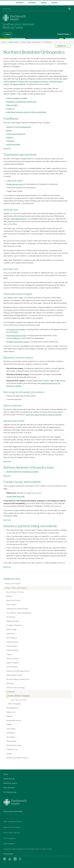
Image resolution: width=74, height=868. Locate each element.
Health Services (13, 42)
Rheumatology (11, 741)
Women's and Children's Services (17, 758)
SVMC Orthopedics (15, 704)
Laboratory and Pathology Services (18, 671)
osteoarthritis (26, 127)
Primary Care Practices (13, 584)
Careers (44, 3)
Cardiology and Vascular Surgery (17, 609)
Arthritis (9, 127)
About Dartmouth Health (13, 812)
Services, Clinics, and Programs (31, 42)
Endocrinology (11, 630)
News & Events (9, 788)
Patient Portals (63, 34)
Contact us (11, 109)
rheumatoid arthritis (18, 219)
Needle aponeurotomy (15, 184)
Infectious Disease (12, 659)
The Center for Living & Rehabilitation (19, 613)
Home (4, 42)
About (6, 774)
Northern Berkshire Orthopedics (19, 696)
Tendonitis (10, 141)
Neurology (10, 684)
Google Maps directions (15, 497)
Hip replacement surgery (16, 330)
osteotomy (17, 338)
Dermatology (11, 617)
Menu (8, 34)
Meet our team (12, 105)
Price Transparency (10, 838)
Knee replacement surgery (16, 336)
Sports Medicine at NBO (18, 700)
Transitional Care (12, 750)
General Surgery (12, 646)
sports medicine (19, 84)
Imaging (9, 655)
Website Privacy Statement (12, 833)
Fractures (10, 138)
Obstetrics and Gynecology (16, 688)
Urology (9, 754)
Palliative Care (11, 712)
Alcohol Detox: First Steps (15, 592)
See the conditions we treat (17, 98)
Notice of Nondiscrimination (12, 822)
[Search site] (35, 9)
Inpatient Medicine (13, 663)
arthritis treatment (10, 82)
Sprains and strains (13, 144)
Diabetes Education (13, 621)
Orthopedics (48, 42)
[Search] (70, 9)
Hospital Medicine (12, 650)
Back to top (7, 149)
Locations (32, 3)
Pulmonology (11, 729)
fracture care (23, 82)
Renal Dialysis (11, 737)
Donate (54, 3)
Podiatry (9, 725)
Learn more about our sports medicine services (43, 415)
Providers (20, 3)
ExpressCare (11, 634)
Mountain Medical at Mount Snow (18, 679)
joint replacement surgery (38, 82)
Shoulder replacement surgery (18, 342)
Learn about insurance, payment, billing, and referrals (26, 112)
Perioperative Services (14, 721)
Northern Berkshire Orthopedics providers (22, 472)
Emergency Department (15, 625)
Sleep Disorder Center (14, 745)
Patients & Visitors (10, 783)
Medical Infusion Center (14, 675)
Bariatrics (9, 596)
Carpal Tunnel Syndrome (16, 134)
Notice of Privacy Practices (12, 827)
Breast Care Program (13, 600)
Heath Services (9, 779)
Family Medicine (12, 638)
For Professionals (10, 792)
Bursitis (9, 131)
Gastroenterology (12, 642)
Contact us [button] (61, 46)
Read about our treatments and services (21, 102)
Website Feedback (9, 844)
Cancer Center (11, 605)
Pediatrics (10, 716)
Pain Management (12, 708)
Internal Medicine (12, 667)
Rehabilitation (11, 733)
